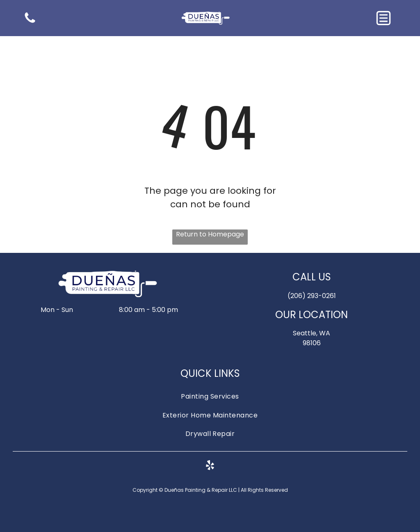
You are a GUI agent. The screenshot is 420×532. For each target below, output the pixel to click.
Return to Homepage (210, 234)
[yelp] (210, 467)
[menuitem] (210, 396)
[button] (383, 18)
